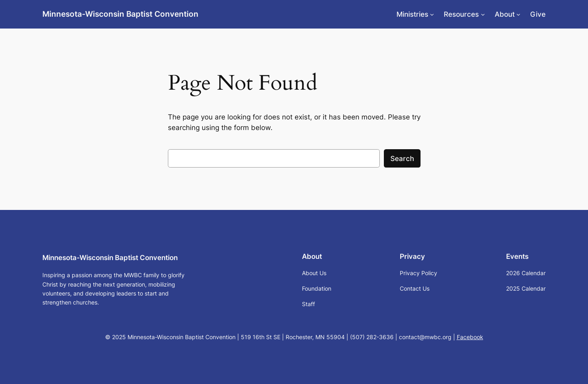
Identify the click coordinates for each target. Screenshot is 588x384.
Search (402, 159)
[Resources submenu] (483, 14)
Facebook (470, 337)
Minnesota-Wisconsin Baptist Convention (120, 14)
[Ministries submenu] (432, 14)
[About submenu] (518, 14)
